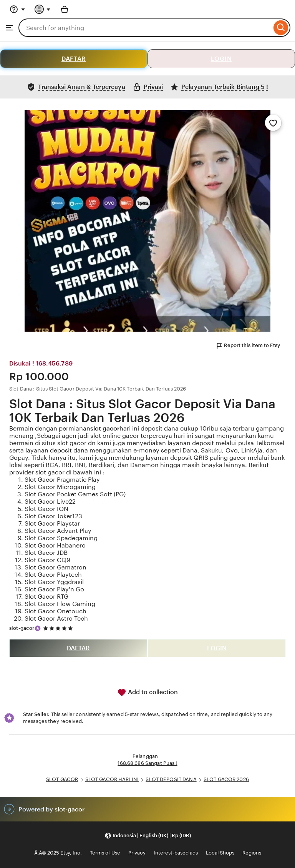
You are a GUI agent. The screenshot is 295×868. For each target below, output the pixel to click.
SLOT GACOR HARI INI (112, 779)
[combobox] (145, 28)
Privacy (137, 853)
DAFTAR (74, 59)
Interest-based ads (176, 853)
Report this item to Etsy (248, 346)
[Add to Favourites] (273, 123)
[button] (148, 835)
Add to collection (147, 693)
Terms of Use (105, 853)
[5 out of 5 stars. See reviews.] (59, 628)
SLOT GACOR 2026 (226, 779)
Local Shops (220, 853)
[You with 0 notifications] (43, 9)
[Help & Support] (17, 9)
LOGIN (221, 59)
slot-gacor (22, 628)
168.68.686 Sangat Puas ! (147, 763)
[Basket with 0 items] (65, 9)
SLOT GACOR (62, 779)
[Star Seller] (38, 628)
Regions (252, 853)
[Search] (281, 28)
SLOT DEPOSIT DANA (171, 779)
